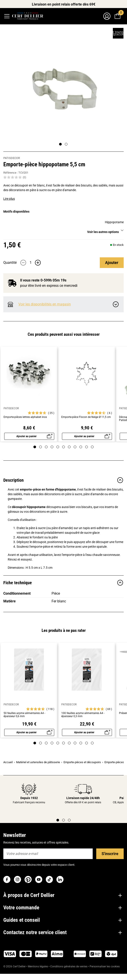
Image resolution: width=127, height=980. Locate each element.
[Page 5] (58, 447)
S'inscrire (110, 854)
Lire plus (9, 199)
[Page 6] (63, 447)
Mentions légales (38, 966)
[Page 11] (92, 447)
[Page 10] (87, 447)
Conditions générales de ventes (69, 966)
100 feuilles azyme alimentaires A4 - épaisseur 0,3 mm (83, 715)
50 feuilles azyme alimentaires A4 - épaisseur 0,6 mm (24, 715)
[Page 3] (46, 447)
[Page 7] (69, 447)
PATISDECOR (12, 158)
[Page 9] (81, 447)
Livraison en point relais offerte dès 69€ (64, 4)
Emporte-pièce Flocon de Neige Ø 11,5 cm (86, 417)
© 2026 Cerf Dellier (15, 966)
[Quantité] (31, 263)
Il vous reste (41, 280)
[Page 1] (60, 144)
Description (63, 480)
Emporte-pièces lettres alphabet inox (25, 417)
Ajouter (112, 263)
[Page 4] (52, 447)
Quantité (10, 263)
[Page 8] (75, 447)
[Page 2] (66, 144)
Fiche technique (63, 583)
